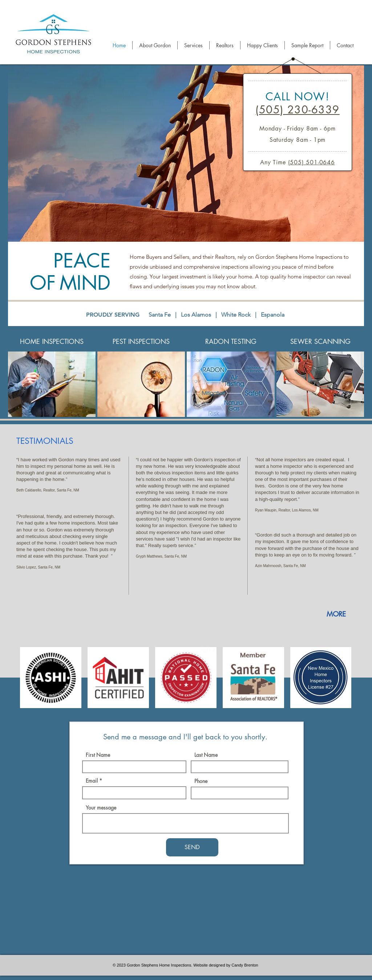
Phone (201, 781)
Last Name (206, 755)
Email (92, 781)
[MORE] (335, 615)
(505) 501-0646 (312, 162)
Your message (101, 808)
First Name (98, 755)
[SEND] (192, 847)
